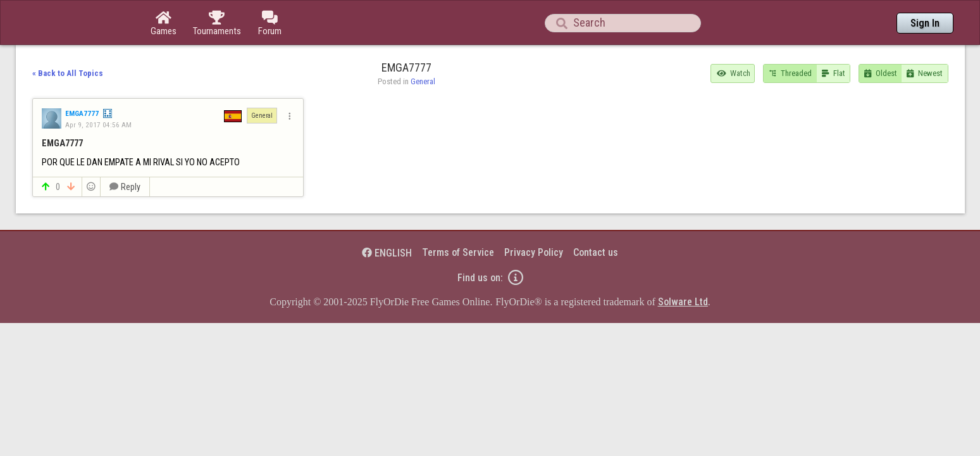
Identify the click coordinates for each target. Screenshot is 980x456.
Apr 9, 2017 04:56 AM (98, 90)
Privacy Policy (534, 218)
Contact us (596, 218)
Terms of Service (458, 218)
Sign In (925, 23)
